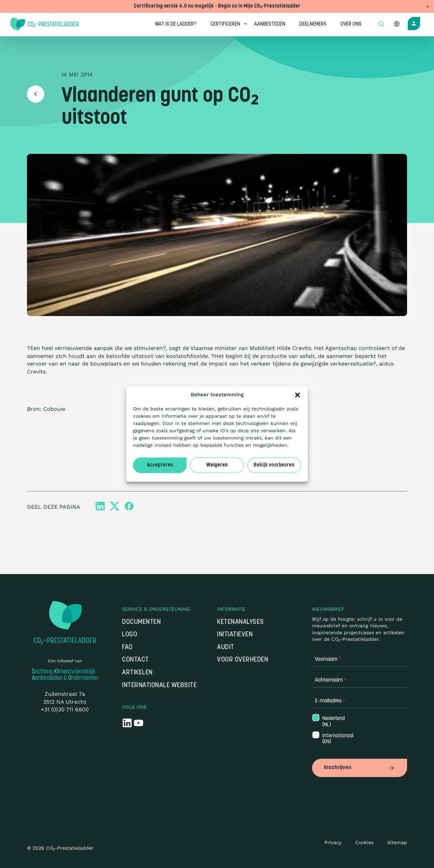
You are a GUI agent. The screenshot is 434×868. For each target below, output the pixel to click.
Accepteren (160, 465)
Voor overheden (243, 660)
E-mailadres (330, 701)
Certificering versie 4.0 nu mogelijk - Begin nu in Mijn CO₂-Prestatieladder (217, 6)
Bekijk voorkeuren (274, 465)
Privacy (333, 842)
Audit (226, 648)
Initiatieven (235, 635)
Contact (135, 660)
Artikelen (137, 673)
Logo (130, 635)
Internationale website (159, 686)
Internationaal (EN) (333, 739)
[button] (298, 395)
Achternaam (331, 680)
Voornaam (328, 660)
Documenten (141, 622)
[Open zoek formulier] (381, 25)
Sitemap (397, 842)
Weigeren (217, 465)
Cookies (364, 842)
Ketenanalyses (240, 622)
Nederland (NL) (333, 722)
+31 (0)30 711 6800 (65, 709)
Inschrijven (360, 768)
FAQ (127, 648)
